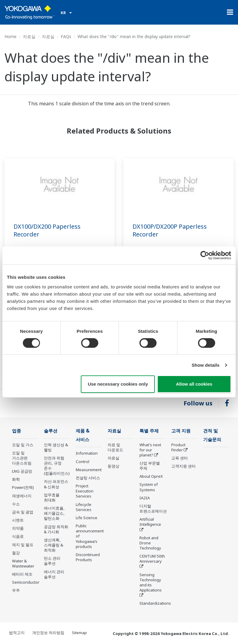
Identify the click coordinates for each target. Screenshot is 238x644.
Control (82, 462)
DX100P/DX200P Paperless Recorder (170, 230)
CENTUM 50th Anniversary (152, 559)
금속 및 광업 (23, 512)
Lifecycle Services (84, 507)
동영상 (113, 466)
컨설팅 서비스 (88, 478)
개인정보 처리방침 (48, 633)
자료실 (29, 36)
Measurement (89, 470)
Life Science (87, 518)
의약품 (18, 528)
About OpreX (151, 476)
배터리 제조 (22, 574)
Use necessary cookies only (118, 384)
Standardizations (155, 603)
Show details (206, 365)
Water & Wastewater (23, 563)
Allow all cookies (194, 384)
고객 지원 (181, 431)
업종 (17, 431)
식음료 (18, 536)
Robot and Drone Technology (150, 543)
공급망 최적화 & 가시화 (56, 529)
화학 (16, 479)
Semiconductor (26, 582)
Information (87, 453)
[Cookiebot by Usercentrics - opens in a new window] (205, 255)
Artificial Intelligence (150, 522)
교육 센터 (180, 458)
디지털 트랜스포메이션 (153, 509)
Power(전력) (23, 487)
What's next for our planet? (150, 450)
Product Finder (178, 447)
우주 (16, 590)
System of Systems (149, 487)
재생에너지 (22, 496)
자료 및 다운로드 (115, 447)
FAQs (66, 36)
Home (11, 36)
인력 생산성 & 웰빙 (56, 447)
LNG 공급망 (22, 471)
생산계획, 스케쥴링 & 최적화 (53, 545)
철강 (16, 553)
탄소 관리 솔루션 (52, 561)
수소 (16, 504)
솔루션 (51, 431)
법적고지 (17, 633)
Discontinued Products (88, 557)
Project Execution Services (85, 491)
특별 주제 (149, 431)
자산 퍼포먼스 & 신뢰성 (56, 484)
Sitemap (79, 633)
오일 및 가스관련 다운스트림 (22, 458)
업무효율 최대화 (52, 497)
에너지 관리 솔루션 (54, 574)
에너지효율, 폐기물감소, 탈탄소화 (54, 513)
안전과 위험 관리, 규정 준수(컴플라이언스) (57, 466)
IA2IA (145, 498)
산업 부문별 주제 (150, 466)
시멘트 (18, 520)
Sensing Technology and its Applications (151, 582)
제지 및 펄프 (23, 545)
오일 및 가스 (23, 445)
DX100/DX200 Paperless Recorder (47, 230)
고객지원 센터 (183, 466)
